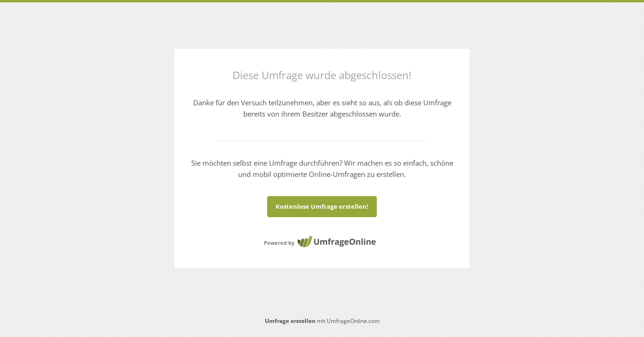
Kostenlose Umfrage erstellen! (322, 206)
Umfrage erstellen (290, 321)
